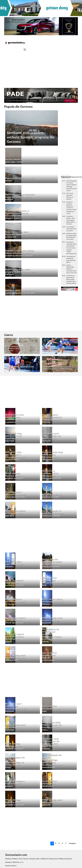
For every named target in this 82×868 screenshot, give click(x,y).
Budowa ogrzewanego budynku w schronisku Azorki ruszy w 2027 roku (71, 269)
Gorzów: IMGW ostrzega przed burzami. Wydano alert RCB (53, 582)
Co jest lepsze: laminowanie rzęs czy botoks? (71, 229)
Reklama (15, 859)
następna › (73, 843)
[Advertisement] (41, 72)
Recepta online (35, 859)
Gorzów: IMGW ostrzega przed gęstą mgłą (51, 709)
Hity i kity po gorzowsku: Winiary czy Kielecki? (70, 196)
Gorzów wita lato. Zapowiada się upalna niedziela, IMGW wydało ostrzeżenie (52, 563)
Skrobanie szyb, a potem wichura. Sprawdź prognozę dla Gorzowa (30, 137)
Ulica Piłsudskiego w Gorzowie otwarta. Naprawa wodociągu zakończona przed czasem (71, 186)
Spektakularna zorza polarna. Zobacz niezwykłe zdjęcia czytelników (14, 418)
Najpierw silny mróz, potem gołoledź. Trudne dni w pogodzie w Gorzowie (21, 272)
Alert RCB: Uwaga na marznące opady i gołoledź (15, 784)
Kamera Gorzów (11, 866)
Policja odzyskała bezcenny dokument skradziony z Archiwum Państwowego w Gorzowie (22, 349)
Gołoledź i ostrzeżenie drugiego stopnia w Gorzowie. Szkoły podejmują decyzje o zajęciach (20, 253)
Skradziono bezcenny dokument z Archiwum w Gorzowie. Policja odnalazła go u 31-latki (71, 208)
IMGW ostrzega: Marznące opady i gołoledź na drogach (14, 476)
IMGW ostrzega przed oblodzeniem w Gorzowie (52, 802)
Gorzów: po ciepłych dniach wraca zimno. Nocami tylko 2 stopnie (15, 638)
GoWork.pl (44, 859)
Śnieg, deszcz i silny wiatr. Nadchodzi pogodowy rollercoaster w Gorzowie (21, 235)
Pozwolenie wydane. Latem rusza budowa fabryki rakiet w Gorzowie (71, 220)
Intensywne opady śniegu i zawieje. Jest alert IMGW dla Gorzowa (51, 437)
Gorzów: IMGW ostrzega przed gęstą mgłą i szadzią (19, 161)
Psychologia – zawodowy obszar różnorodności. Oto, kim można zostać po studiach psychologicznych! (71, 248)
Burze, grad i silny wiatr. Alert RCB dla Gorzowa (14, 564)
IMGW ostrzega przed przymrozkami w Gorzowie (15, 727)
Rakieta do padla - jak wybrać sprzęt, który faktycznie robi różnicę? (71, 236)
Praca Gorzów (24, 859)
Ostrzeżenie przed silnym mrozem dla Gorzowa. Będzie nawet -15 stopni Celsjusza (51, 744)
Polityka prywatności (65, 859)
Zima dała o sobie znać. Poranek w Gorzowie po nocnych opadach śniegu (15, 456)
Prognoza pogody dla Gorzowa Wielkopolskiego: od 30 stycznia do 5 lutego (15, 762)
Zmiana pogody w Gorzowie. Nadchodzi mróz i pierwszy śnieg (15, 495)
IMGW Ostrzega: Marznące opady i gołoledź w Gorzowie (15, 802)
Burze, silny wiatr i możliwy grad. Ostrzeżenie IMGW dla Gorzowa (16, 708)
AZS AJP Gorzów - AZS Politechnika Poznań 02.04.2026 (58, 350)
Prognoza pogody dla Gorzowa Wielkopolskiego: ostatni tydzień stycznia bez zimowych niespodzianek (52, 761)
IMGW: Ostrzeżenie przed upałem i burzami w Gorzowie (15, 583)
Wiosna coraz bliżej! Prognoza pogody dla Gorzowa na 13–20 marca (52, 726)
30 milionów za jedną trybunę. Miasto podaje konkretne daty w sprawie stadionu (71, 279)
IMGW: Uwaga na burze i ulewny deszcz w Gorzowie (15, 602)
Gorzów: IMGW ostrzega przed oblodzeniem (49, 784)
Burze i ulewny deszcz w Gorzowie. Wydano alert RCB (15, 513)
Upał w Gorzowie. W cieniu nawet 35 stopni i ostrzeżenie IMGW (52, 513)
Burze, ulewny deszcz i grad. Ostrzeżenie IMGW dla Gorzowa (15, 620)
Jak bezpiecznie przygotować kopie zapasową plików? (71, 259)
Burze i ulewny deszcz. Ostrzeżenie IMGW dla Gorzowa (52, 602)
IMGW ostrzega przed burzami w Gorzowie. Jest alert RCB (15, 658)
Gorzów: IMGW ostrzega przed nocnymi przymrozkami (49, 657)
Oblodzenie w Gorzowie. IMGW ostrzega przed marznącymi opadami (52, 475)
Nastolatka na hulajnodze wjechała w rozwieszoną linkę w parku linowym (58, 368)
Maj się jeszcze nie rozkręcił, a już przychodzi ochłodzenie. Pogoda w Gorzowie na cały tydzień (52, 635)
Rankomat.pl (53, 859)
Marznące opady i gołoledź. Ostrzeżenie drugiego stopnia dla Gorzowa (52, 418)
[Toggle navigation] (25, 50)
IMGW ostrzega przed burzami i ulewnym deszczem (52, 620)
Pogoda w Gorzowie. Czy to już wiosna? (19, 180)
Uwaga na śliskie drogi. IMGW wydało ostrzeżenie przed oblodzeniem (52, 456)
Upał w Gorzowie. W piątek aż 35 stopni (52, 496)
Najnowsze (66, 177)
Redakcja (8, 859)
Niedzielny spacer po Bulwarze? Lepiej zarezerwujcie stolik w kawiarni (20, 197)
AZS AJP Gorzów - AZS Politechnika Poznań (20, 368)
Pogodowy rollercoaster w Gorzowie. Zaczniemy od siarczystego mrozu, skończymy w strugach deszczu (20, 215)
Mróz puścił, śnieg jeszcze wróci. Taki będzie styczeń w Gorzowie (14, 437)
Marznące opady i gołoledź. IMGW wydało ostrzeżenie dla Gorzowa (21, 292)
